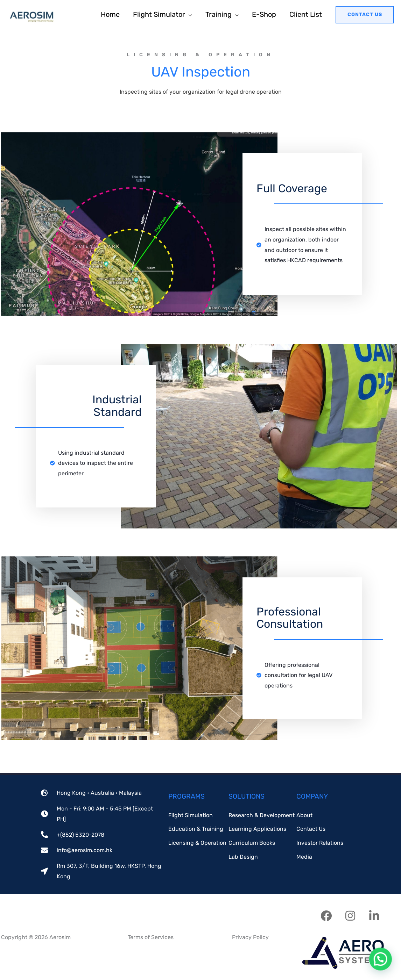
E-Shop (264, 14)
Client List (306, 14)
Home (110, 14)
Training (219, 14)
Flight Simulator (159, 14)
